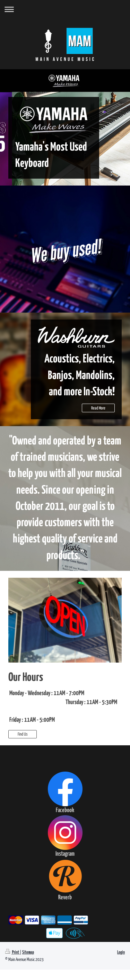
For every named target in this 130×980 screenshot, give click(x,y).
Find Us (23, 734)
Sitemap (28, 952)
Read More (98, 408)
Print (12, 952)
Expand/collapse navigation (65, 9)
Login (121, 952)
